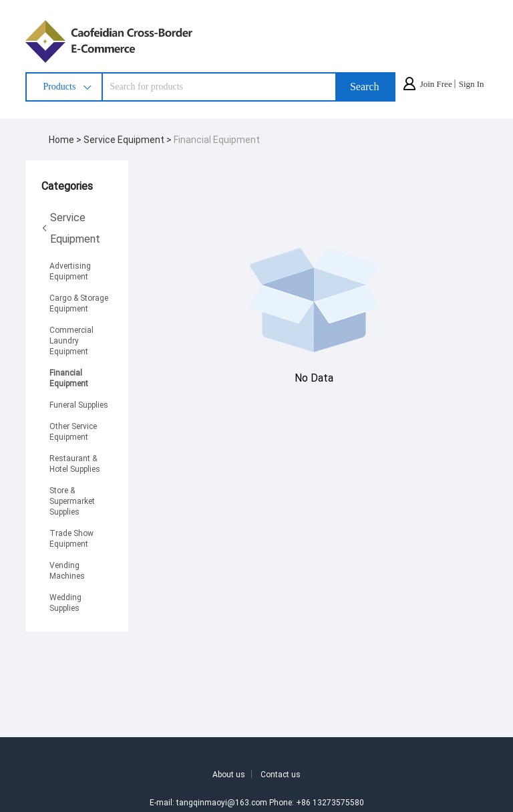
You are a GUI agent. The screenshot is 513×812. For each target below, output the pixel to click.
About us (229, 774)
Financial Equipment (217, 139)
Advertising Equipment (70, 271)
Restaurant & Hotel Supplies (75, 463)
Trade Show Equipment (71, 538)
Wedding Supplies (65, 602)
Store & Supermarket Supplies (72, 501)
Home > (66, 139)
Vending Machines (67, 570)
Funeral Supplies (79, 404)
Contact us (281, 774)
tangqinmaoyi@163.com (222, 802)
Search (365, 87)
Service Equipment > (129, 139)
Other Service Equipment (73, 431)
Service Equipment (71, 228)
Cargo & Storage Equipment (79, 303)
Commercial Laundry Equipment (71, 340)
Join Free (436, 84)
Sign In (472, 84)
